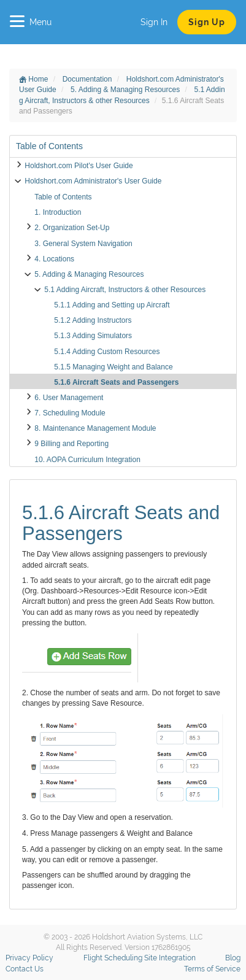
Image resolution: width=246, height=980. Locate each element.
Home (33, 79)
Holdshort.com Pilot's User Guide (79, 166)
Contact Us (25, 969)
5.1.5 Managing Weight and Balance (113, 367)
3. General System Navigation (83, 244)
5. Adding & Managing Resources (126, 90)
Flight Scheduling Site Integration (140, 958)
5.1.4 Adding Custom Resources (107, 352)
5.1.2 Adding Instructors (93, 320)
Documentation (88, 79)
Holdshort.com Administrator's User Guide (93, 181)
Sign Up (207, 22)
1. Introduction (58, 212)
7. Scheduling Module (70, 413)
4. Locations (54, 259)
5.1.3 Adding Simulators (93, 336)
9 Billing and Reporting (71, 444)
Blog (233, 958)
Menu (31, 22)
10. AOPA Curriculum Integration (87, 460)
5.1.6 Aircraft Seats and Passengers (116, 382)
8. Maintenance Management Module (95, 428)
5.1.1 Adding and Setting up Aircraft (112, 305)
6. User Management (69, 398)
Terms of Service (212, 969)
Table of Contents (63, 197)
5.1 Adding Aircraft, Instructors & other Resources (125, 290)
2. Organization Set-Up (72, 228)
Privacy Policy (29, 958)
